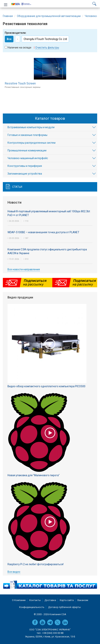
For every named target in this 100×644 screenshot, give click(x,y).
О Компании (19, 600)
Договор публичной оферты (64, 607)
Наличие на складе (20, 48)
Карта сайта (67, 600)
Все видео (14, 572)
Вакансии (83, 600)
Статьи (17, 187)
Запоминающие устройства (25, 174)
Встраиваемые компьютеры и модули (31, 127)
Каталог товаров (50, 118)
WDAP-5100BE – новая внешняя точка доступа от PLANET (43, 232)
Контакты (35, 600)
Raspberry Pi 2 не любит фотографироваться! (36, 564)
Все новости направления (24, 269)
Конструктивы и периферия (25, 166)
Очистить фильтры (47, 48)
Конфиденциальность (32, 607)
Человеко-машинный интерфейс (28, 158)
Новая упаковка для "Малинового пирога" (34, 475)
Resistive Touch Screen (20, 83)
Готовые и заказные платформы (27, 135)
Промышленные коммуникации (27, 150)
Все (9, 39)
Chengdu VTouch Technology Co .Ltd (45, 39)
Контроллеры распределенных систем (31, 143)
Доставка (50, 600)
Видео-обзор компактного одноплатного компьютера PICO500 (46, 386)
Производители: (16, 33)
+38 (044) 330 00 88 (53, 633)
